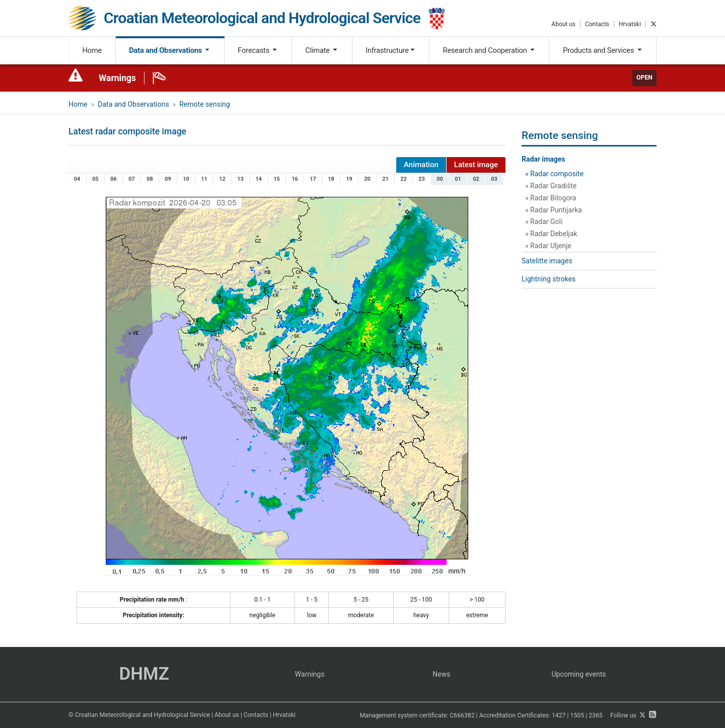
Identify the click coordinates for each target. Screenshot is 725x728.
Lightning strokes (549, 279)
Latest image (476, 165)
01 (458, 179)
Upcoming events (579, 674)
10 (186, 179)
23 (422, 179)
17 (313, 179)
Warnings (117, 78)
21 (385, 179)
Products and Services (603, 50)
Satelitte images (547, 261)
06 (114, 179)
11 (204, 179)
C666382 (462, 715)
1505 (577, 715)
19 (349, 179)
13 (240, 179)
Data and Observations (170, 50)
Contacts (597, 24)
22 (404, 179)
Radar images (543, 159)
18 (331, 179)
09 (168, 179)
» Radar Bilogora (551, 198)
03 (494, 179)
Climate (322, 50)
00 (440, 179)
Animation (421, 165)
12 (222, 179)
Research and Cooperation (489, 50)
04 (77, 179)
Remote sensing (204, 104)
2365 (596, 715)
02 (476, 179)
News (441, 674)
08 (150, 179)
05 (95, 179)
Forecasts (258, 50)
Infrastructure (390, 50)
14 (259, 179)
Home (92, 50)
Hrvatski (630, 24)
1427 (559, 715)
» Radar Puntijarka (554, 210)
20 (367, 179)
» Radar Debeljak (551, 234)
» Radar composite (554, 174)
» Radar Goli (544, 222)
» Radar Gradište (551, 186)
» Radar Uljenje (548, 246)
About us (563, 24)
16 (295, 179)
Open (644, 78)
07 (132, 179)
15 (277, 179)
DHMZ (144, 674)
